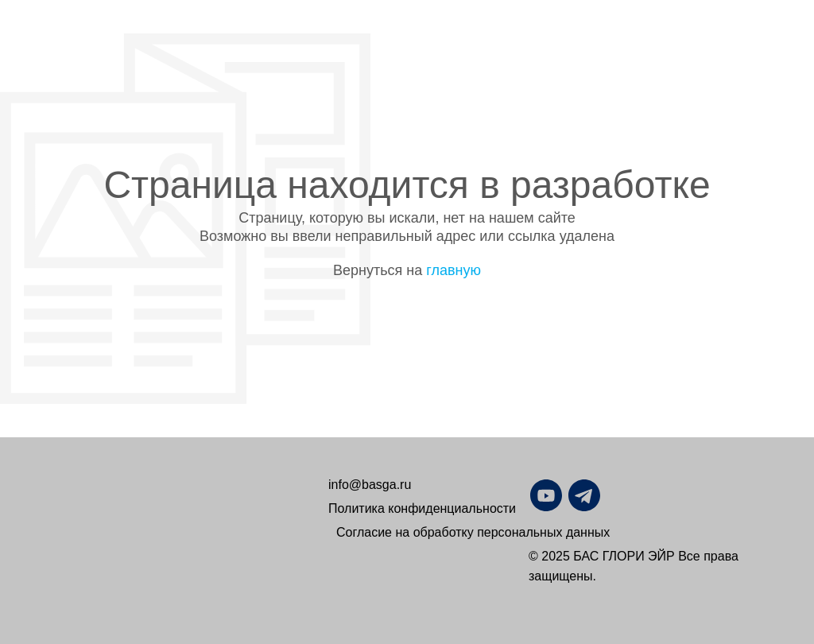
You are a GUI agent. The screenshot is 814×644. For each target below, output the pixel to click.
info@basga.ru (370, 485)
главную (454, 270)
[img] (622, 495)
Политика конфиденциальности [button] (422, 508)
